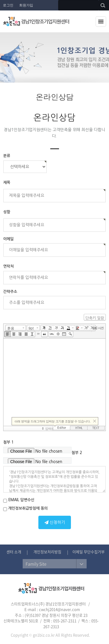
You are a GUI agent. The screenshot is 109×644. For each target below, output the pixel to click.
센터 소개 (14, 552)
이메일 (8, 239)
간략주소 (10, 292)
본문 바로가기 (0, 0)
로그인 (8, 5)
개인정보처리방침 (47, 552)
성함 (7, 212)
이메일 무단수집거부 (89, 552)
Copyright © (21, 635)
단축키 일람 (95, 318)
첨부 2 (77, 453)
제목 (7, 183)
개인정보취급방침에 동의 (25, 509)
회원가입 (26, 5)
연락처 (8, 266)
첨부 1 (8, 442)
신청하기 (55, 522)
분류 (7, 156)
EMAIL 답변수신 (19, 500)
